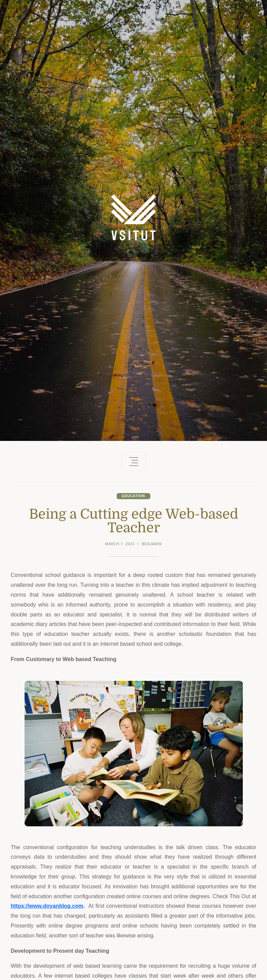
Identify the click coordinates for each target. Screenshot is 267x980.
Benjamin (152, 544)
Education (134, 496)
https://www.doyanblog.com (47, 906)
